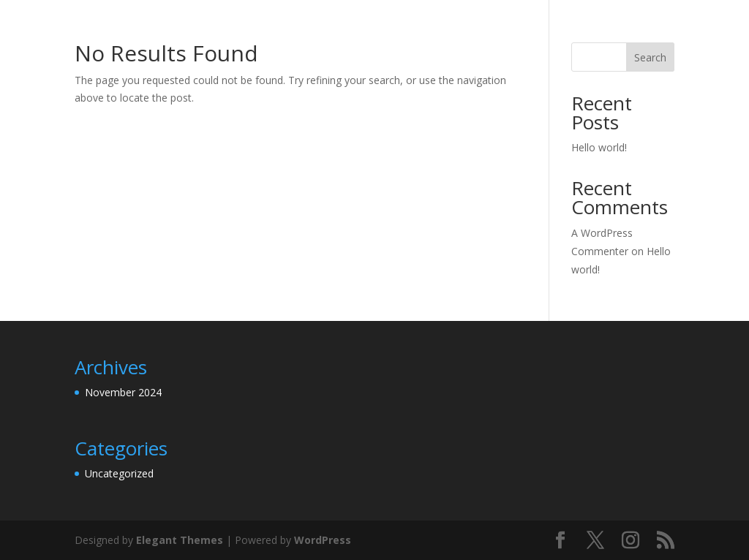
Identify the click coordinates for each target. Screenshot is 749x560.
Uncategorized (119, 473)
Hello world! (599, 147)
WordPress (323, 540)
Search (650, 57)
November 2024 (123, 392)
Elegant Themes (180, 540)
